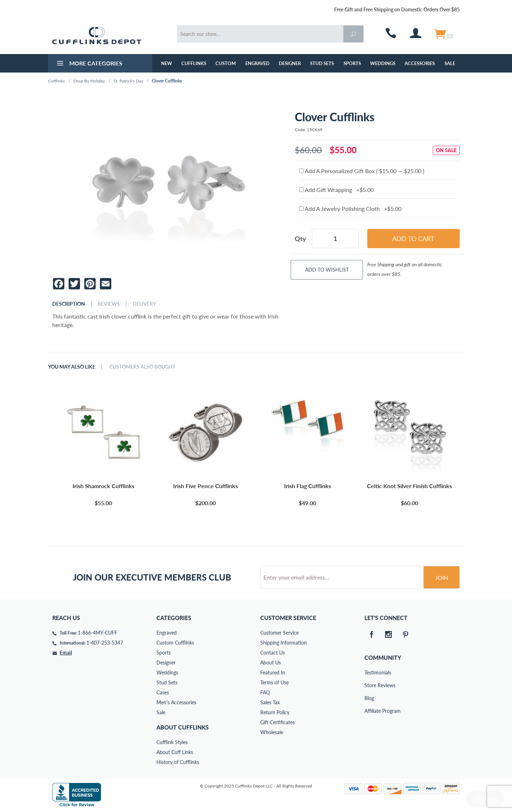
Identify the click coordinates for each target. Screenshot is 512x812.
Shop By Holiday (89, 81)
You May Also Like (72, 367)
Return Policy (275, 712)
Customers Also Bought (142, 367)
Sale (450, 63)
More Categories (89, 64)
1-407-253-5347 (105, 643)
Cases (163, 692)
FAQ (265, 692)
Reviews (109, 304)
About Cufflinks (183, 727)
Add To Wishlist (327, 270)
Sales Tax (270, 702)
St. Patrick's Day (128, 81)
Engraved (257, 63)
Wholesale (272, 732)
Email (66, 653)
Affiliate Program (369, 711)
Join (442, 578)
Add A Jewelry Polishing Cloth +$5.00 (350, 209)
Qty (300, 239)
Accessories (420, 63)
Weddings (383, 63)
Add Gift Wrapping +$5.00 (336, 190)
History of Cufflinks (178, 762)
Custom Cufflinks (175, 643)
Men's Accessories (176, 702)
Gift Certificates (278, 722)
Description (69, 304)
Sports (352, 63)
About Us (271, 663)
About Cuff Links (175, 752)
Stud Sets (322, 63)
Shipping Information (284, 643)
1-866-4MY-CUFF (98, 633)
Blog (369, 698)
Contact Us (273, 653)
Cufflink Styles (172, 742)
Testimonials (369, 672)
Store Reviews (369, 685)
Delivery (144, 304)
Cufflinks (194, 63)
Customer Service (279, 633)
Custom (226, 63)
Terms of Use (274, 682)
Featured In (273, 672)
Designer (290, 63)
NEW (167, 63)
